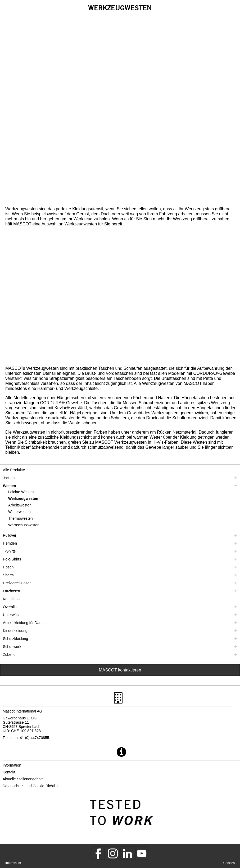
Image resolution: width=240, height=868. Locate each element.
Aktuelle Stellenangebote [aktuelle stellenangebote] (23, 779)
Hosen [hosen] (8, 567)
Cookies (229, 863)
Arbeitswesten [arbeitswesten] (20, 505)
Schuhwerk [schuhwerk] (12, 647)
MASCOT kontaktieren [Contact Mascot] (120, 670)
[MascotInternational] (142, 853)
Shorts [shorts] (8, 575)
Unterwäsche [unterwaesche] (14, 615)
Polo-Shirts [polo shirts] (12, 559)
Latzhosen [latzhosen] (12, 591)
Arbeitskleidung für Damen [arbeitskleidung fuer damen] (25, 623)
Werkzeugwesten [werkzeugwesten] (23, 498)
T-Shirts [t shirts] (9, 551)
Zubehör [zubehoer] (10, 655)
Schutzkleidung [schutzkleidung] (15, 639)
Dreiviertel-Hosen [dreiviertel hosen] (17, 583)
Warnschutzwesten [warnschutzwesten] (24, 525)
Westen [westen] (10, 486)
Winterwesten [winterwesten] (19, 512)
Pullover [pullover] (10, 535)
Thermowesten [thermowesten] (21, 518)
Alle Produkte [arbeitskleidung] (14, 470)
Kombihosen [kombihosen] (13, 599)
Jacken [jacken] (9, 478)
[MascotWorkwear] (98, 853)
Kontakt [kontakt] (9, 772)
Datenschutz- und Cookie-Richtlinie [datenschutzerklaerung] (32, 786)
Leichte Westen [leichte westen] (21, 492)
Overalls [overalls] (10, 607)
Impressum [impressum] (13, 863)
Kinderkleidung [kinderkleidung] (15, 631)
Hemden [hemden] (10, 543)
